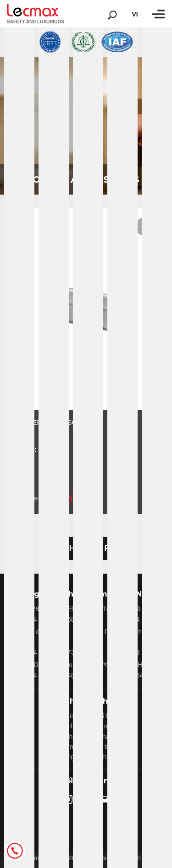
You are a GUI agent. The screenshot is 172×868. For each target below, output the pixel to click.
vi (135, 14)
